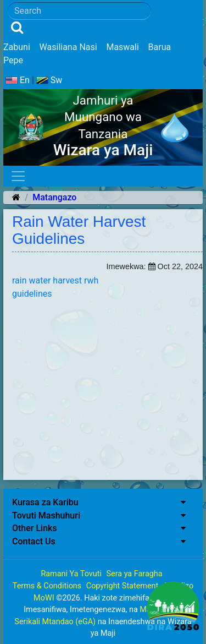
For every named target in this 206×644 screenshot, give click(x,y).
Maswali (122, 47)
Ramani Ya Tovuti (71, 574)
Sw (49, 80)
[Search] (79, 11)
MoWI (45, 598)
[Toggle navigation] (18, 176)
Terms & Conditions (47, 586)
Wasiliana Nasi (68, 47)
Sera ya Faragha (135, 574)
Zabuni (17, 47)
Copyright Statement (122, 586)
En (18, 80)
